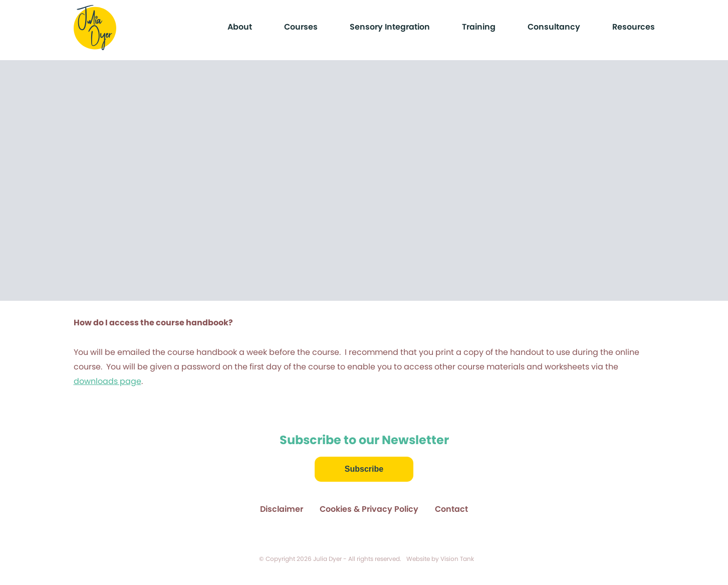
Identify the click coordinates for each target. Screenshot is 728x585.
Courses (301, 27)
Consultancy (554, 27)
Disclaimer (282, 509)
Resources (634, 27)
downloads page (107, 381)
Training (479, 27)
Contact (451, 509)
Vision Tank (457, 559)
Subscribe (364, 469)
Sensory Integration (390, 27)
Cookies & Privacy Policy (369, 509)
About (240, 27)
